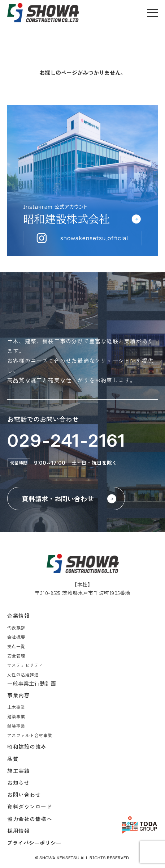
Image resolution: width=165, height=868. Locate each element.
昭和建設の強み (27, 746)
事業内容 (18, 695)
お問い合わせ (24, 794)
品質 (13, 759)
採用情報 (18, 831)
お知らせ (18, 782)
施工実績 (18, 771)
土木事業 (16, 707)
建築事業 (16, 716)
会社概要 (16, 637)
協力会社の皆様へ (30, 819)
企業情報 (18, 615)
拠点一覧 (16, 646)
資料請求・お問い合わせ (58, 498)
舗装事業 (16, 726)
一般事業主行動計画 (32, 683)
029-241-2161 (66, 440)
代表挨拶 (16, 627)
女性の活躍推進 (23, 674)
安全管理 (16, 656)
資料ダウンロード (30, 806)
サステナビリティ (25, 665)
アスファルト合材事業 (30, 735)
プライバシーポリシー (34, 843)
